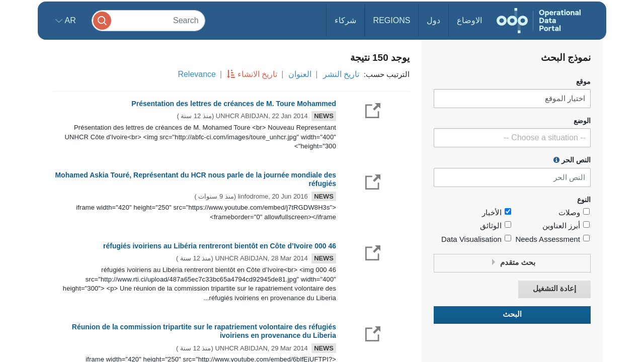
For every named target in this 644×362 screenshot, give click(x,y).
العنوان (300, 74)
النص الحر (572, 160)
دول (433, 20)
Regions (392, 20)
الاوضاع (469, 20)
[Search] (148, 20)
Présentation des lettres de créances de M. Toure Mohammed (234, 104)
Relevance (197, 74)
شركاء (345, 20)
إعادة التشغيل (554, 289)
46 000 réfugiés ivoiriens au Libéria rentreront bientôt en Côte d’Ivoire (220, 246)
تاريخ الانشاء (257, 74)
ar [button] (69, 20)
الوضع (582, 121)
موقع (583, 82)
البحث (512, 314)
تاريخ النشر (341, 74)
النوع (584, 200)
